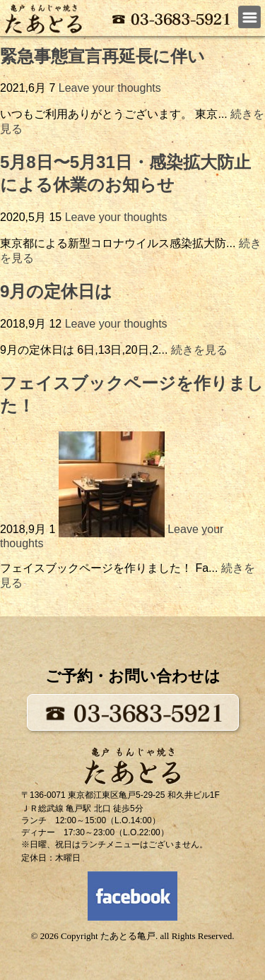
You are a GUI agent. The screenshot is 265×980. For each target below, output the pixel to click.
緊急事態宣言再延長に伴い (102, 56)
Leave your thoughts (110, 88)
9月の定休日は (56, 291)
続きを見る (199, 350)
